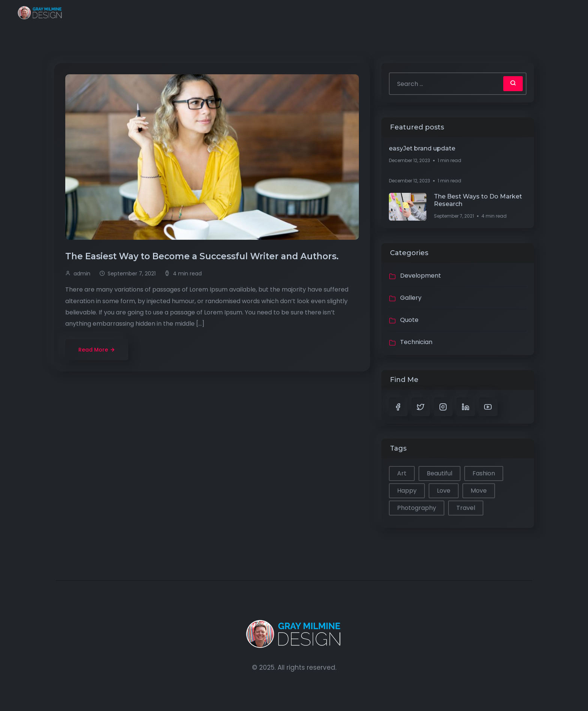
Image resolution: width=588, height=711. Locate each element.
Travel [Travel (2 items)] (466, 508)
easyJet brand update (422, 148)
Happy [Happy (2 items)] (407, 491)
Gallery (411, 298)
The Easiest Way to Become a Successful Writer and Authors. (203, 256)
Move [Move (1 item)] (479, 491)
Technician (416, 342)
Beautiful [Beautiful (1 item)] (439, 473)
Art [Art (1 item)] (402, 473)
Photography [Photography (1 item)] (417, 508)
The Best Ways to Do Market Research (478, 200)
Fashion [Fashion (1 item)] (484, 473)
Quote (409, 320)
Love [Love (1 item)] (444, 491)
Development (421, 276)
